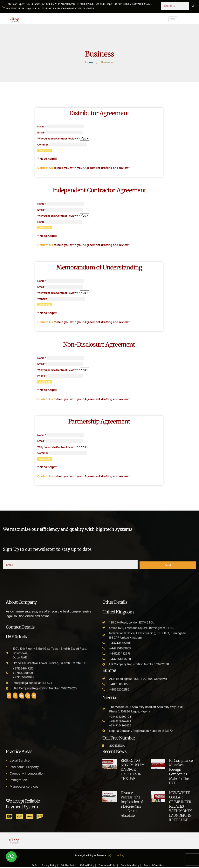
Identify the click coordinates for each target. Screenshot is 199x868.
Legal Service (20, 834)
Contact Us (45, 168)
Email (41, 133)
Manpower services (24, 860)
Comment (43, 145)
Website (42, 299)
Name (42, 127)
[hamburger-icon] (173, 19)
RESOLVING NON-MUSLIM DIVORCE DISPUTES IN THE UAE (133, 843)
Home (89, 62)
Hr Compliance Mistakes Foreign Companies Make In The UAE (181, 846)
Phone (41, 376)
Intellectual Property (24, 841)
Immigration (18, 854)
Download (45, 151)
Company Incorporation (27, 847)
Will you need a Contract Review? (59, 139)
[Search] (193, 6)
